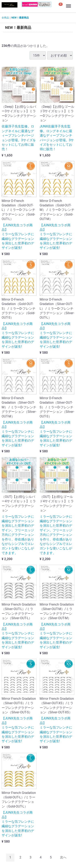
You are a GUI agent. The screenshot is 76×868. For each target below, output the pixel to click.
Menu (69, 4)
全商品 (5, 18)
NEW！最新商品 (20, 18)
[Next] (63, 858)
